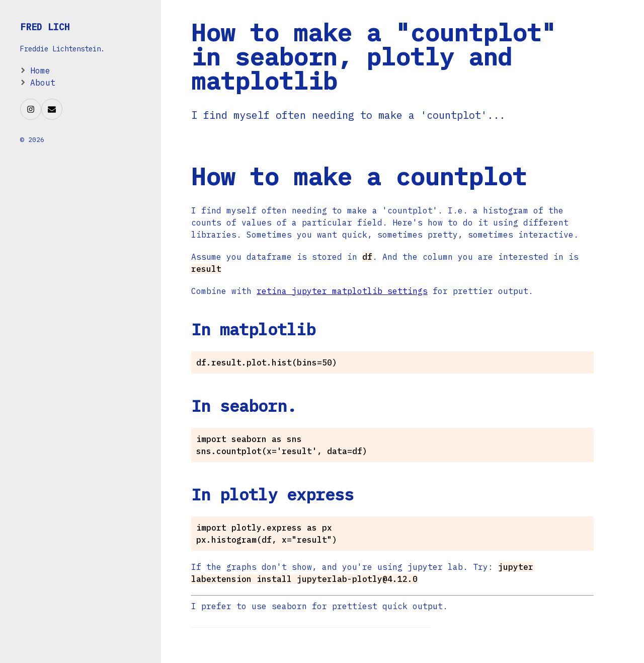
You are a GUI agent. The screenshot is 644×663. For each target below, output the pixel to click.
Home (40, 70)
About (43, 83)
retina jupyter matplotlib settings (342, 291)
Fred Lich (45, 27)
